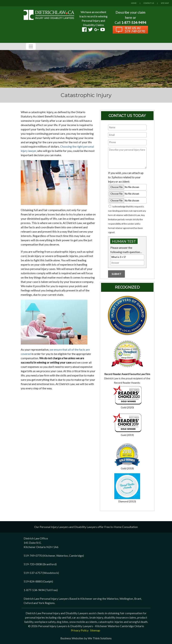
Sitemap (95, 630)
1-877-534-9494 (34, 590)
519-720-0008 (33, 564)
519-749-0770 (33, 555)
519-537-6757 (33, 573)
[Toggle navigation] (31, 46)
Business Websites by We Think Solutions (86, 638)
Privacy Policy (80, 630)
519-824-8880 (33, 581)
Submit (116, 274)
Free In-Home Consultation (121, 527)
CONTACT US (149, 3)
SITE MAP (165, 3)
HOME (134, 3)
